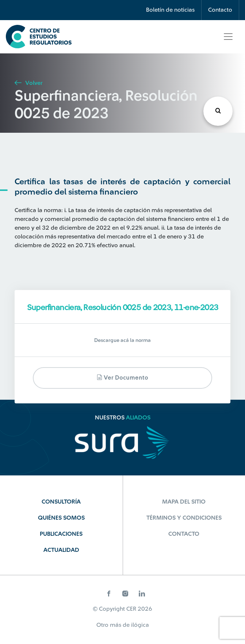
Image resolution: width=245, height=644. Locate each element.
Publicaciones (61, 534)
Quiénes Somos (61, 518)
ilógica (140, 625)
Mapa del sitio (184, 502)
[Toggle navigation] (228, 37)
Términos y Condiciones (184, 518)
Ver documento (122, 378)
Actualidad (61, 550)
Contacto (220, 10)
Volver (28, 83)
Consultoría (61, 502)
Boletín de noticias (170, 10)
